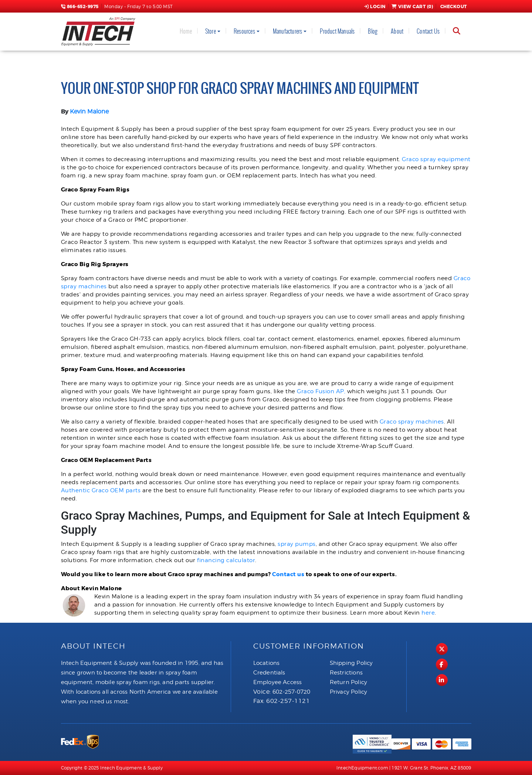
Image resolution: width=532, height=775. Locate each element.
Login (375, 7)
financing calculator (226, 560)
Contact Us (428, 31)
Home (186, 31)
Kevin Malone (89, 111)
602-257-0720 (291, 692)
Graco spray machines (412, 422)
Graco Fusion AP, (321, 391)
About (397, 31)
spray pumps (297, 544)
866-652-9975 (80, 7)
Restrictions (346, 673)
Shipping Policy (351, 663)
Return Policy (349, 682)
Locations (267, 663)
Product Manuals (337, 31)
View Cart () (412, 7)
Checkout (453, 7)
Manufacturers (288, 31)
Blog (373, 31)
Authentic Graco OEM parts (101, 490)
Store (211, 31)
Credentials (269, 673)
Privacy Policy (349, 692)
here (428, 613)
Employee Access (278, 682)
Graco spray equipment (436, 159)
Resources (244, 31)
